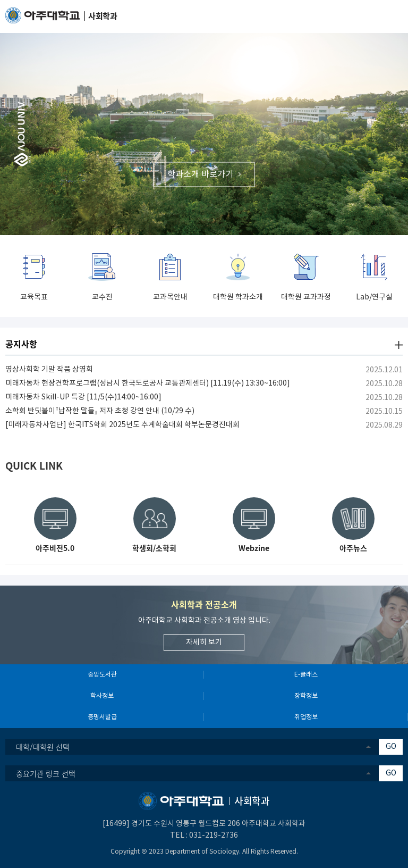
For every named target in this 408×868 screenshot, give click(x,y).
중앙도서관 (102, 675)
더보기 (399, 345)
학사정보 (102, 696)
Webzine (254, 548)
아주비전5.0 (55, 548)
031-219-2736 (214, 836)
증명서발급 (102, 717)
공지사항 (21, 344)
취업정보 (306, 717)
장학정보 (306, 696)
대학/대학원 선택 (43, 747)
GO (391, 747)
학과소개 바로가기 (200, 174)
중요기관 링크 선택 (46, 773)
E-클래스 (306, 675)
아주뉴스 (353, 548)
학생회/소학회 (154, 548)
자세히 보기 (204, 642)
